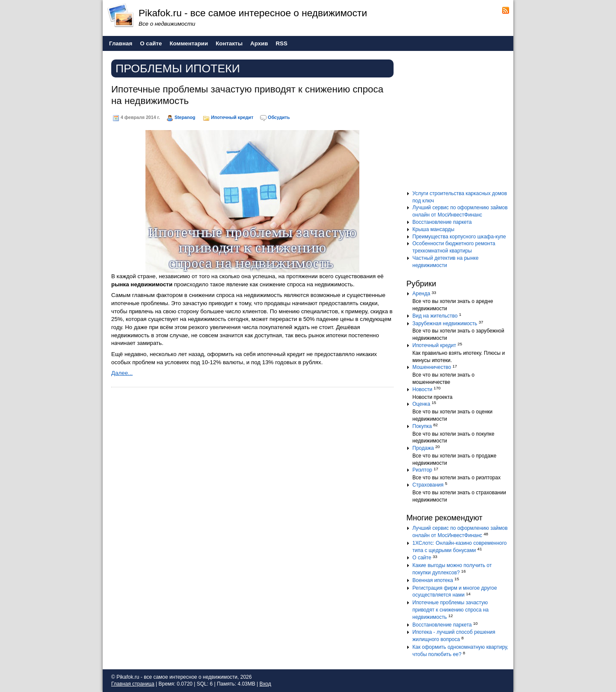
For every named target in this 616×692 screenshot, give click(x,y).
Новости (422, 389)
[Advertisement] (460, 124)
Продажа (423, 448)
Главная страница (133, 684)
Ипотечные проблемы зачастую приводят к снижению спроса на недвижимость (450, 610)
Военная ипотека (433, 580)
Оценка (421, 404)
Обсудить (279, 117)
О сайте (422, 558)
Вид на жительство (435, 316)
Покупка (422, 426)
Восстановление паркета (442, 222)
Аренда (421, 294)
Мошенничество (432, 367)
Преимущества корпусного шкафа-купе (459, 237)
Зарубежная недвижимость (445, 324)
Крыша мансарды (433, 229)
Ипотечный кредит (232, 117)
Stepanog (185, 117)
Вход (265, 684)
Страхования (428, 485)
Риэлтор (422, 470)
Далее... (122, 373)
